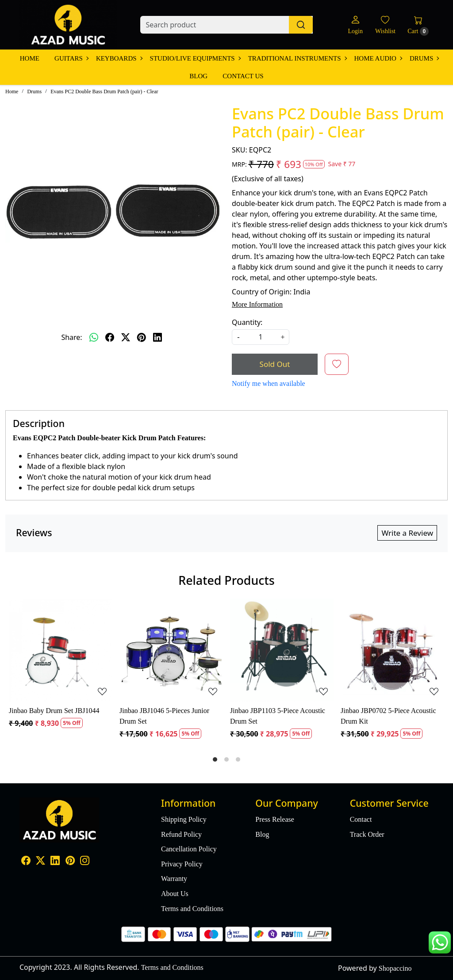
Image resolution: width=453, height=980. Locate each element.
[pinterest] (142, 337)
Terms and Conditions (192, 909)
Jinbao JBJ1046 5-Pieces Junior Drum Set (164, 716)
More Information (257, 304)
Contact (361, 819)
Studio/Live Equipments (195, 58)
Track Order (367, 834)
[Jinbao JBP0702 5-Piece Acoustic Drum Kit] (392, 650)
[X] (40, 861)
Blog (198, 76)
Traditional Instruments (297, 58)
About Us (175, 894)
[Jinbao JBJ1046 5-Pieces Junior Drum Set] (171, 650)
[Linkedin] (55, 861)
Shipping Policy (184, 819)
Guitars (71, 58)
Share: (71, 337)
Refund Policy (181, 834)
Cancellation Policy (189, 849)
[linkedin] (157, 337)
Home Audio (378, 58)
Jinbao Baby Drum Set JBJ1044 (54, 711)
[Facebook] (26, 861)
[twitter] (126, 337)
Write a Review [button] (407, 533)
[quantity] (261, 337)
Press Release (275, 819)
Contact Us (243, 76)
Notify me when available (269, 383)
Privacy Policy (182, 864)
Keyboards (119, 58)
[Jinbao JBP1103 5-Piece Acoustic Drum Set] (282, 650)
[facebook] (110, 337)
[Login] (355, 25)
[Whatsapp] (94, 337)
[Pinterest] (70, 861)
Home (30, 58)
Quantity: (247, 322)
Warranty (174, 879)
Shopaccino (395, 968)
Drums (424, 58)
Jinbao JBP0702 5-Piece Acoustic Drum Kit (388, 716)
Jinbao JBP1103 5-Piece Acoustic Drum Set (278, 716)
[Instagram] (85, 861)
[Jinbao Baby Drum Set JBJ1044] (61, 650)
